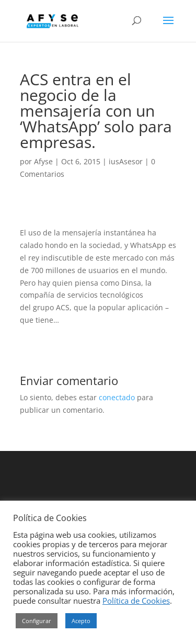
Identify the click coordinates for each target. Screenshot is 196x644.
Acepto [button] (81, 621)
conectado (117, 397)
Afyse (43, 161)
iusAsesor (126, 161)
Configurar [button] (37, 621)
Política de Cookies (136, 601)
